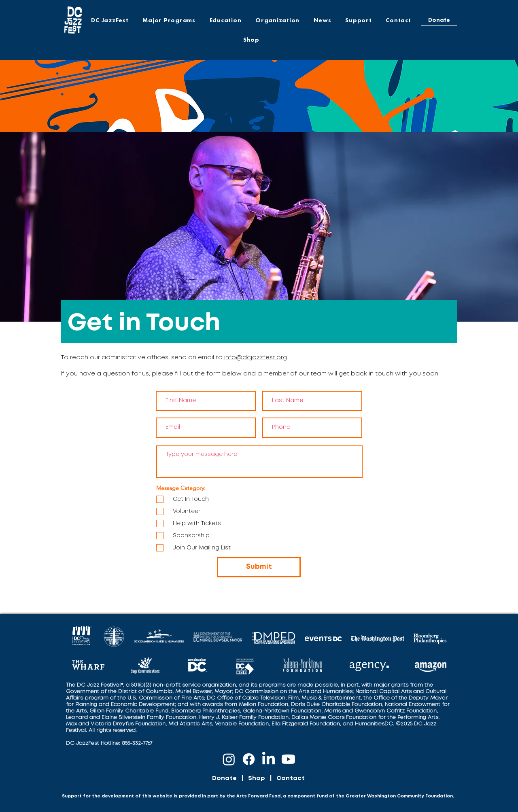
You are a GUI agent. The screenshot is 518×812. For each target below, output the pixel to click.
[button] (169, 20)
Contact (291, 778)
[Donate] (439, 20)
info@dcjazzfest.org (256, 358)
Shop (257, 778)
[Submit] (259, 567)
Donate (224, 778)
